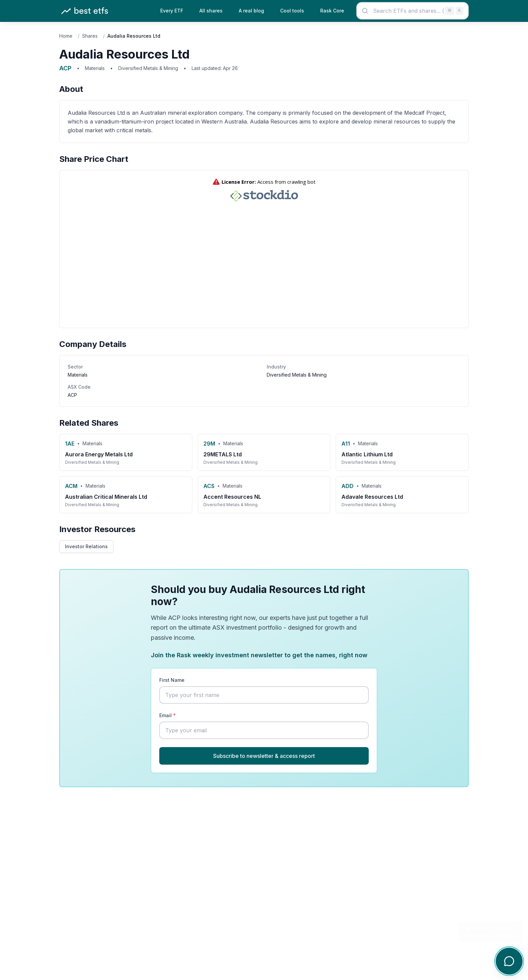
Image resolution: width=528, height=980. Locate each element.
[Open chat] (509, 961)
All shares (211, 11)
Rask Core (332, 11)
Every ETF (172, 11)
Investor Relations (86, 546)
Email (168, 715)
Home (66, 36)
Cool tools (292, 11)
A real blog (251, 11)
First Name (172, 680)
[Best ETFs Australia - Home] (85, 11)
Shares (90, 36)
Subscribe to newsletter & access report (264, 756)
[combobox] (412, 11)
